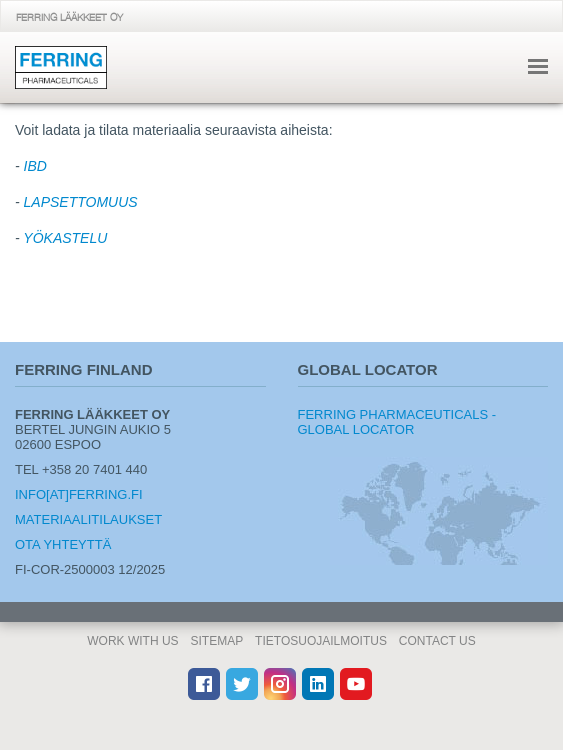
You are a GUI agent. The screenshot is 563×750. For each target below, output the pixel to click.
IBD (35, 166)
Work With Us (132, 641)
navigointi (538, 66)
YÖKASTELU (65, 238)
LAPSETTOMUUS (81, 202)
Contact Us (437, 641)
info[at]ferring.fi (79, 494)
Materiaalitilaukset (88, 519)
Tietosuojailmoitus (321, 641)
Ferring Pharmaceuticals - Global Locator (397, 422)
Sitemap (217, 641)
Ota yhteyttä (63, 544)
